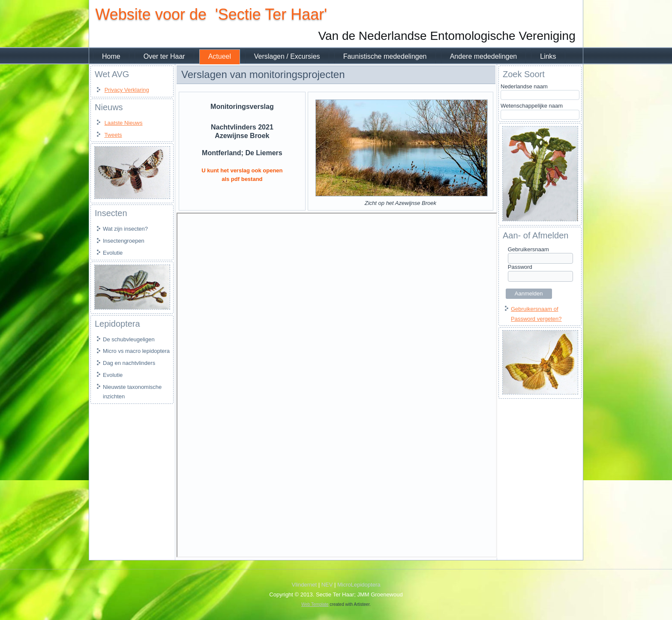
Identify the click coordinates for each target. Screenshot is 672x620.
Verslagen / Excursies (287, 56)
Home (111, 56)
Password (520, 267)
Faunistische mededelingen (385, 56)
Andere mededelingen (484, 56)
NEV (327, 585)
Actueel (220, 56)
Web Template (315, 604)
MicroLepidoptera (359, 585)
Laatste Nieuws (124, 123)
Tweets (113, 135)
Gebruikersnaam (528, 249)
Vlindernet (304, 585)
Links (548, 56)
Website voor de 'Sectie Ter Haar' (211, 14)
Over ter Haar (164, 56)
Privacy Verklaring (127, 90)
